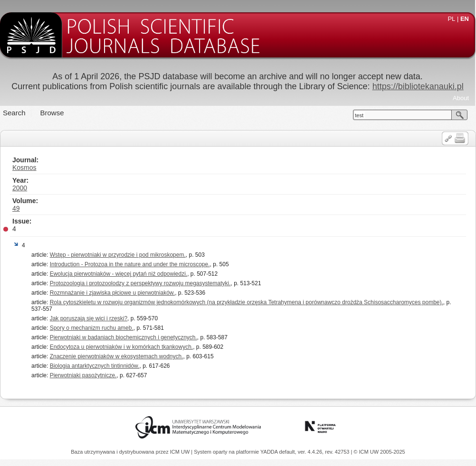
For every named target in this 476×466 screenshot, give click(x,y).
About (461, 98)
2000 (20, 188)
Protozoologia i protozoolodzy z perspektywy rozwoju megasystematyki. (140, 283)
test (359, 115)
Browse (52, 113)
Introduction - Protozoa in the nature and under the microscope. (130, 264)
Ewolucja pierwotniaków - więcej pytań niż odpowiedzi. (119, 274)
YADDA (270, 452)
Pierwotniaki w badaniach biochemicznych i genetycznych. (124, 337)
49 (16, 208)
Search (14, 113)
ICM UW (181, 452)
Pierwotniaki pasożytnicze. (83, 375)
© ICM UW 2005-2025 (379, 452)
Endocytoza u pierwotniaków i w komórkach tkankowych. (121, 347)
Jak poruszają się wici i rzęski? (89, 318)
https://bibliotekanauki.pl (418, 86)
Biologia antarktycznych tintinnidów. (95, 366)
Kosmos (24, 168)
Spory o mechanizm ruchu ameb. (92, 328)
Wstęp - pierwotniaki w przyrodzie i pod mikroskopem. (118, 255)
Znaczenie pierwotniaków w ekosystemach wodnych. (117, 356)
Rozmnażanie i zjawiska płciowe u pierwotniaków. (112, 293)
